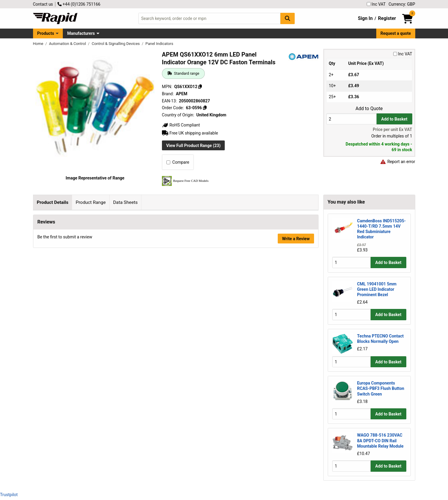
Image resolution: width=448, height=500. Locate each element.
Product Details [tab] (52, 202)
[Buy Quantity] (351, 119)
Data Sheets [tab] (125, 202)
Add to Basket (394, 119)
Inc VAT (376, 4)
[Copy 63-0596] (205, 108)
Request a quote (396, 33)
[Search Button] (288, 18)
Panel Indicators (159, 44)
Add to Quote (369, 109)
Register (387, 18)
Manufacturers (81, 33)
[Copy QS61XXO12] (200, 87)
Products (46, 33)
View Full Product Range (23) (193, 146)
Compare (178, 162)
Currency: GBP (402, 4)
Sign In (365, 18)
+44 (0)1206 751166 (79, 4)
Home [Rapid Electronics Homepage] (39, 44)
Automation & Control (68, 44)
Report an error (398, 162)
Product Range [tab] (91, 202)
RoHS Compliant (181, 125)
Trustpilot (9, 495)
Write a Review (296, 355)
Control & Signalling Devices (116, 44)
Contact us (43, 4)
